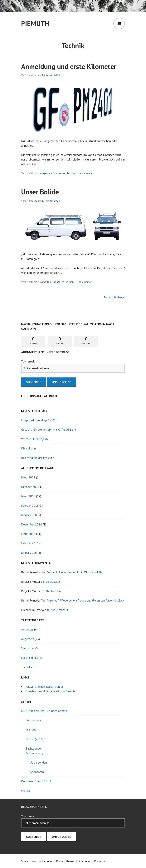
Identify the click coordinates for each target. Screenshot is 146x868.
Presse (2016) (35, 739)
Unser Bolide (40, 192)
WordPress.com (97, 861)
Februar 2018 (30, 506)
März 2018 (28, 496)
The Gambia (53, 591)
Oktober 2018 (30, 487)
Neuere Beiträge (114, 297)
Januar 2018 (29, 515)
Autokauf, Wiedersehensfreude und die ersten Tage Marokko (85, 600)
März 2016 (28, 534)
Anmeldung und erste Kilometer (69, 66)
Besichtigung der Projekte (38, 458)
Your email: (28, 361)
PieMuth (35, 23)
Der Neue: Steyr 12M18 (36, 781)
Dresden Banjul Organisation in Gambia (50, 691)
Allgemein (46, 173)
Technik (71, 173)
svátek (25, 791)
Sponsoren (59, 173)
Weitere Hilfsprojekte (35, 439)
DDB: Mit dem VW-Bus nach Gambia (44, 711)
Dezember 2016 (32, 524)
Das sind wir (33, 720)
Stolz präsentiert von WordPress (42, 861)
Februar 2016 (30, 543)
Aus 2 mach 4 (59, 610)
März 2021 (28, 477)
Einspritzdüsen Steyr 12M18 (39, 420)
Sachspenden (39, 762)
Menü (119, 23)
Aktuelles (45, 282)
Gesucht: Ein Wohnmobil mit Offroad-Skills (49, 429)
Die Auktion (28, 448)
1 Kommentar (85, 173)
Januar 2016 (29, 553)
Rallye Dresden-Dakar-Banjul (44, 687)
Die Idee (31, 730)
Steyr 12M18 (30, 658)
